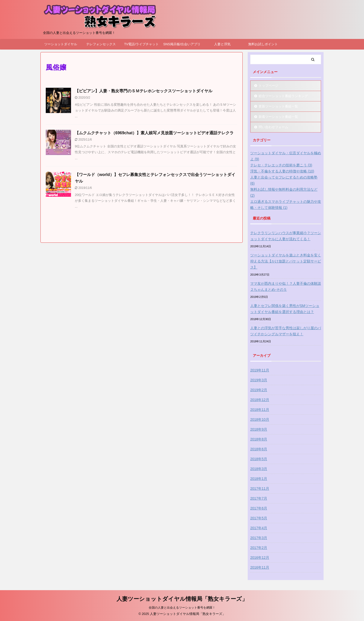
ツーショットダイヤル (61, 44)
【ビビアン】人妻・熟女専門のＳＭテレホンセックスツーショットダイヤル (144, 91)
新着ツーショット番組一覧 (278, 117)
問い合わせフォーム (273, 127)
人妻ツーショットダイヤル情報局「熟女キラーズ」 (182, 599)
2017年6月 (259, 508)
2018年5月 (259, 459)
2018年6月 (259, 449)
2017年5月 (259, 518)
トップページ (268, 86)
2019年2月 (259, 390)
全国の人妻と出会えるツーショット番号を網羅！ (182, 608)
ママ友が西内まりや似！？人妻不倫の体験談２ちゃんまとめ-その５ (286, 286)
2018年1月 (259, 479)
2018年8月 (259, 439)
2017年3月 (259, 538)
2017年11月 (260, 489)
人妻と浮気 (222, 44)
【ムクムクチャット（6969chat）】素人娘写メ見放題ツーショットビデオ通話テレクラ (154, 133)
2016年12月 (260, 558)
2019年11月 (260, 370)
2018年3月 (259, 469)
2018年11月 (260, 410)
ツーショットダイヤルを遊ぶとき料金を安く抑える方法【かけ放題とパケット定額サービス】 (286, 261)
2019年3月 (259, 380)
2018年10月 (260, 419)
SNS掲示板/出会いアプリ (182, 44)
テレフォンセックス (101, 44)
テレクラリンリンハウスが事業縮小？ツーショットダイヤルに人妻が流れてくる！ (286, 236)
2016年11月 (260, 567)
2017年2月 (259, 548)
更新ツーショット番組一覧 (278, 106)
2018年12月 (260, 400)
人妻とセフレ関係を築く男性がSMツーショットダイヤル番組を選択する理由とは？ (285, 309)
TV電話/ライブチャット (141, 44)
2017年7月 (259, 498)
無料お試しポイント (263, 44)
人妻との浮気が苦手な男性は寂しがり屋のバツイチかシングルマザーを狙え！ (286, 331)
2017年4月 (259, 528)
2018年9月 (259, 429)
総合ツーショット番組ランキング (283, 96)
